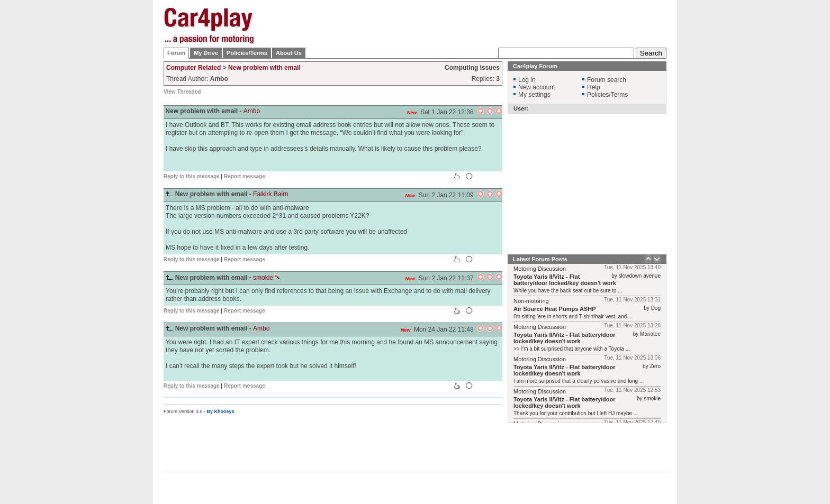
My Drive (206, 53)
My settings (534, 95)
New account (536, 87)
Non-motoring (531, 301)
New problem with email (264, 68)
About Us (289, 53)
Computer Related (193, 68)
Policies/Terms (247, 53)
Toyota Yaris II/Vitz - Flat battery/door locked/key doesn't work (565, 280)
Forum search (607, 80)
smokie (267, 278)
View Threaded (182, 92)
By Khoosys (221, 411)
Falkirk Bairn (271, 194)
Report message (245, 176)
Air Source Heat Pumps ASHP (554, 309)
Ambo (252, 111)
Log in (527, 80)
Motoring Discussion (540, 269)
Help (594, 87)
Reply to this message (192, 176)
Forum (176, 53)
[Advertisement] (719, 167)
